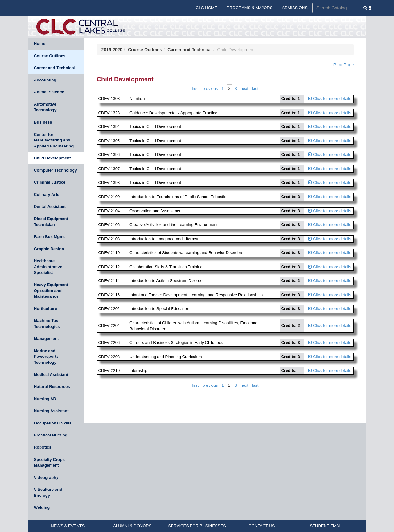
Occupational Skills (53, 423)
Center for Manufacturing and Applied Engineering (54, 140)
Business (43, 122)
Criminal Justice (50, 182)
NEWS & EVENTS (68, 526)
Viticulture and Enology (48, 492)
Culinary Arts (47, 194)
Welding (42, 507)
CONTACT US (262, 526)
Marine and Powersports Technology (46, 357)
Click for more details (330, 99)
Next (245, 89)
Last (255, 89)
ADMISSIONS (295, 8)
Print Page (344, 65)
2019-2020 (112, 50)
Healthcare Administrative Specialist (48, 267)
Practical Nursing (51, 435)
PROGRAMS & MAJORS (249, 8)
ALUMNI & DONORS (132, 526)
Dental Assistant (50, 206)
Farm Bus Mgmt (49, 237)
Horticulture (46, 309)
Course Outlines (50, 56)
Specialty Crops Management (49, 463)
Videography (46, 477)
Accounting (45, 80)
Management (46, 338)
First (195, 89)
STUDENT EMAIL (326, 526)
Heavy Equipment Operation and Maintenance (51, 291)
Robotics (43, 447)
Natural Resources (52, 387)
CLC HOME (207, 8)
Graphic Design (49, 249)
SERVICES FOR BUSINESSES (197, 526)
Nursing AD (45, 399)
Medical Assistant (51, 375)
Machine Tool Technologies (47, 324)
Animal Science (49, 92)
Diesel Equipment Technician (51, 222)
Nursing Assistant (51, 411)
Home (40, 44)
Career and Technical (55, 68)
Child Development (52, 158)
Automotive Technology (45, 107)
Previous (210, 89)
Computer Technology (55, 170)
